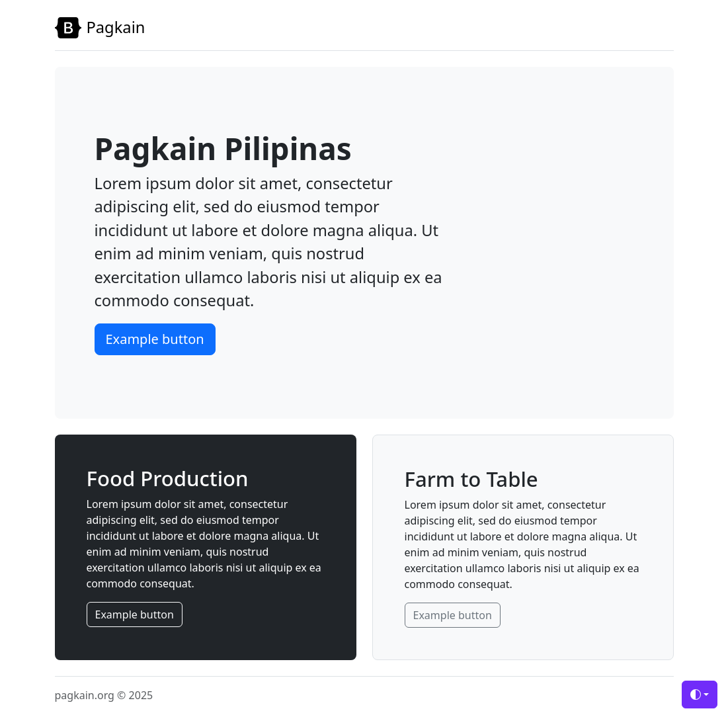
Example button (155, 339)
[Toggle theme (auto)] (700, 695)
